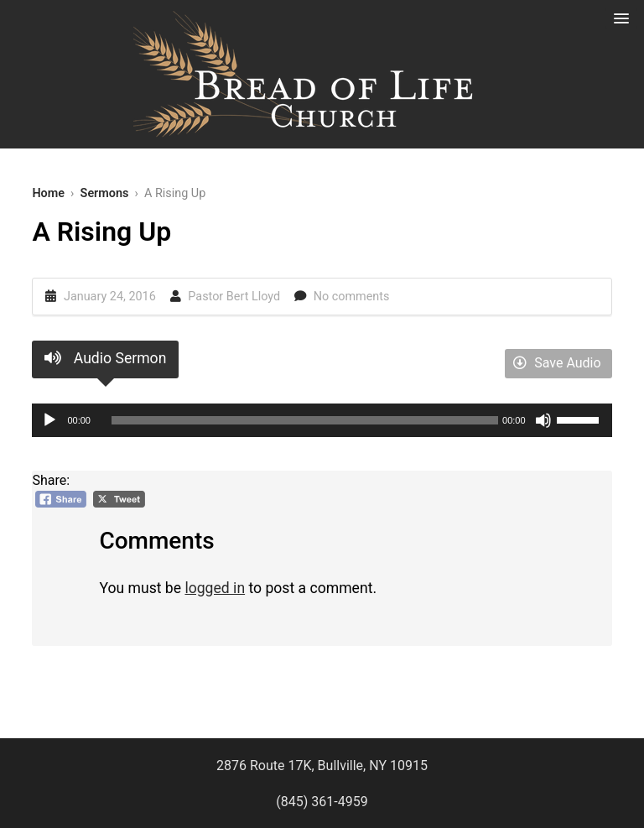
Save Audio (557, 363)
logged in (215, 588)
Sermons (105, 193)
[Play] (49, 420)
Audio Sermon (105, 358)
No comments (352, 297)
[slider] (305, 420)
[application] (322, 420)
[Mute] (543, 420)
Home (48, 193)
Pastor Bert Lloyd (234, 297)
